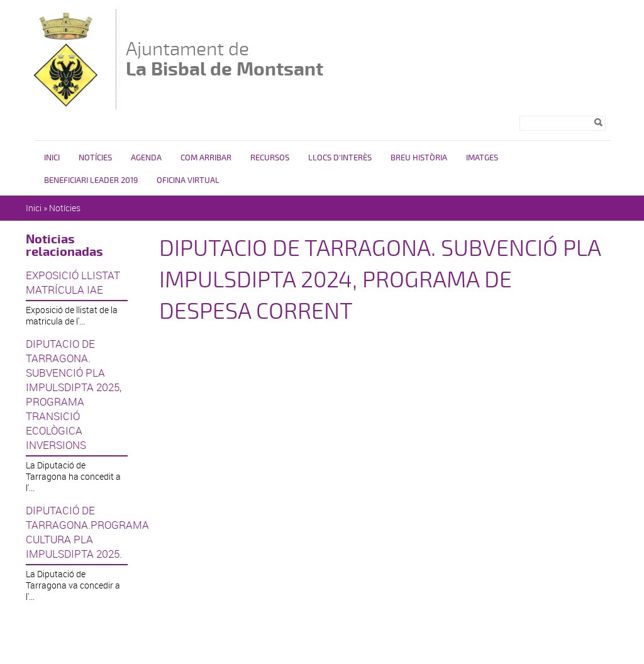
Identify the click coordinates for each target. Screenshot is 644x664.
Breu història (419, 158)
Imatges (482, 158)
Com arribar (206, 158)
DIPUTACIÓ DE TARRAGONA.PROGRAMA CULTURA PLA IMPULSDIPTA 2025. (77, 532)
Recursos (270, 158)
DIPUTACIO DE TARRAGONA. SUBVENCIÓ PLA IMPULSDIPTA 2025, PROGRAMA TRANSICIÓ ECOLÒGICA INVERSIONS (74, 394)
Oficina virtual (188, 180)
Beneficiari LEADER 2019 (91, 180)
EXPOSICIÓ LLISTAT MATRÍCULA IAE (73, 282)
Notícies (95, 158)
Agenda (146, 158)
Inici (52, 158)
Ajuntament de (225, 59)
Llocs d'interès (340, 158)
